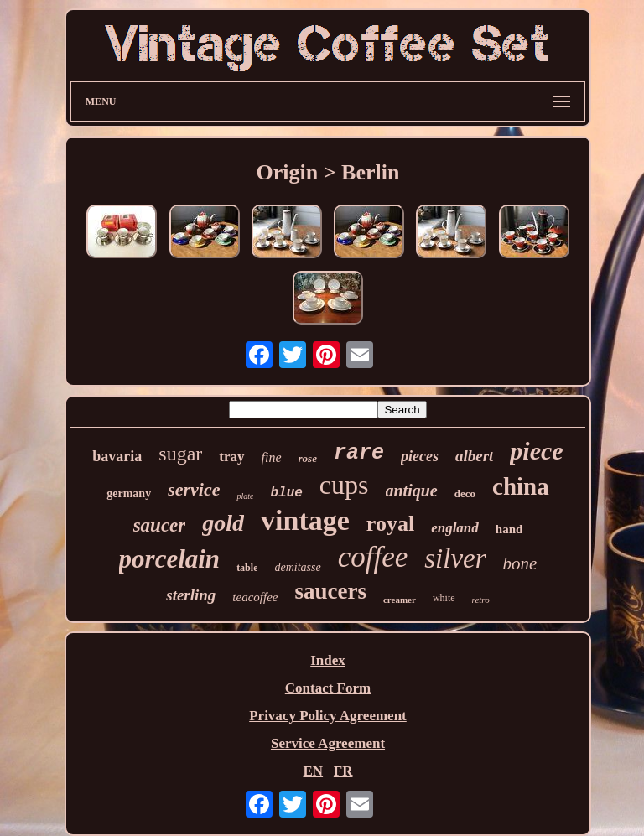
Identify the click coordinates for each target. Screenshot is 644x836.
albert (474, 456)
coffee (373, 557)
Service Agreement (328, 743)
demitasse (297, 567)
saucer (160, 525)
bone (520, 563)
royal (390, 524)
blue (286, 493)
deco (465, 493)
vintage (305, 520)
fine (272, 457)
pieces (420, 456)
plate (245, 496)
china (521, 486)
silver (455, 558)
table (247, 568)
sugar (180, 454)
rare (359, 453)
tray (231, 457)
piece (536, 451)
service (194, 489)
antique (412, 491)
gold (223, 523)
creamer (400, 600)
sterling (191, 595)
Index (328, 660)
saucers (331, 591)
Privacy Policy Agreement (328, 716)
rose (308, 458)
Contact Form (328, 688)
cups (344, 485)
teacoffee (255, 597)
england (455, 528)
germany (129, 493)
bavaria (117, 456)
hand (509, 529)
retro (481, 600)
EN (313, 771)
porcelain (170, 559)
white (444, 598)
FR (343, 771)
